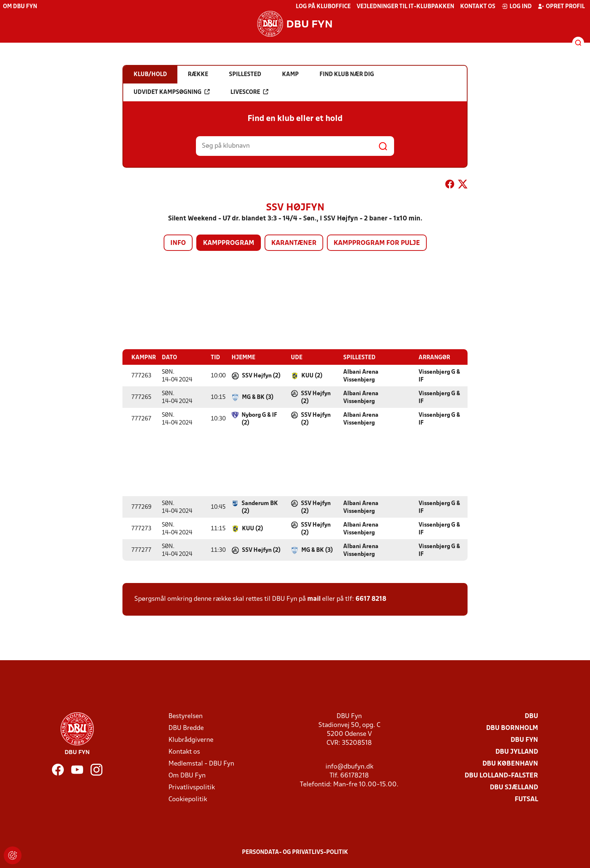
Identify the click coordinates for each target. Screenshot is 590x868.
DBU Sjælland (514, 787)
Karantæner (294, 243)
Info (178, 243)
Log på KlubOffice (323, 7)
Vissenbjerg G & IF (439, 376)
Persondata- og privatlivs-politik (295, 852)
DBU (531, 716)
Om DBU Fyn (20, 7)
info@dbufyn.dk (349, 767)
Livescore (249, 92)
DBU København (510, 764)
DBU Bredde (186, 728)
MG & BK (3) (258, 397)
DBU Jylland (517, 752)
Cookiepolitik (188, 799)
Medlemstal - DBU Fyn (201, 764)
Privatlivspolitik (192, 787)
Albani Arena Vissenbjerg (361, 376)
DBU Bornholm (512, 728)
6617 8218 (371, 599)
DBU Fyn (524, 740)
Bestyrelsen (186, 716)
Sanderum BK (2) (260, 507)
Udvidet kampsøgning (172, 92)
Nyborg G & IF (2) (259, 419)
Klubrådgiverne (191, 740)
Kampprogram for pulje (377, 243)
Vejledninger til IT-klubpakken (405, 7)
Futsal (526, 799)
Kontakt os (478, 7)
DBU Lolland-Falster (501, 775)
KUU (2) (312, 376)
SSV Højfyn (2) (261, 376)
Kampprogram (229, 243)
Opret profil (561, 6)
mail (314, 599)
